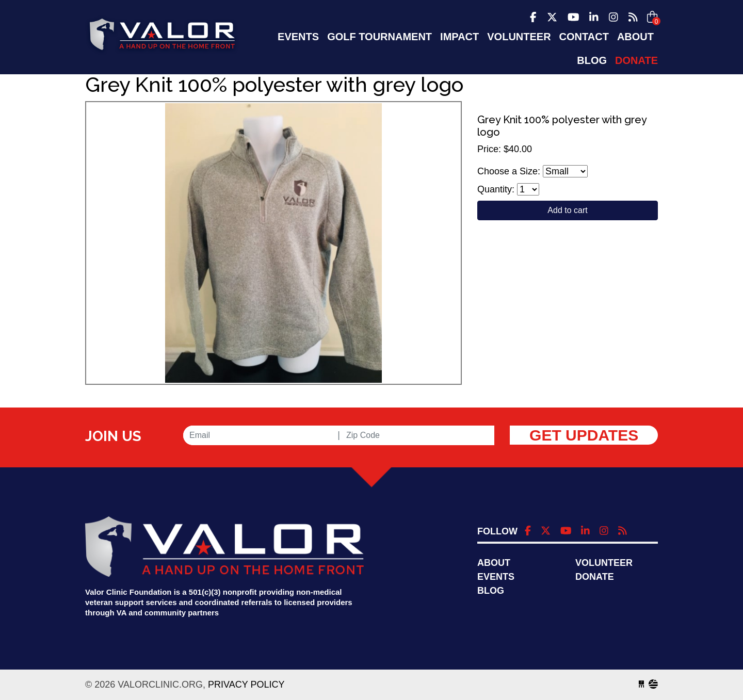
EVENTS (298, 37)
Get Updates (584, 435)
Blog (592, 60)
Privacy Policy (246, 685)
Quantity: (496, 189)
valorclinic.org (162, 38)
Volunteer (519, 37)
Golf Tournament (379, 37)
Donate (636, 60)
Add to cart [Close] (567, 210)
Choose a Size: (509, 171)
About (635, 37)
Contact (584, 37)
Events (496, 577)
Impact (459, 37)
